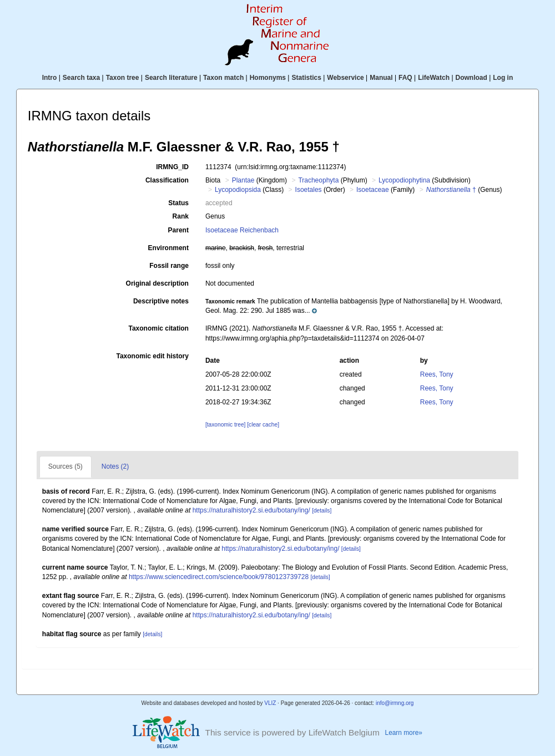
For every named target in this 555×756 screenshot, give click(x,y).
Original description (157, 283)
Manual (381, 78)
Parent (178, 230)
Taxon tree (123, 78)
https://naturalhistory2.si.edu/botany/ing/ (251, 510)
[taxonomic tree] (225, 425)
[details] (322, 511)
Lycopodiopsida (238, 190)
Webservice (345, 78)
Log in (503, 78)
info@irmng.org (395, 703)
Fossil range (169, 266)
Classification (167, 180)
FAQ (405, 78)
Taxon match (223, 78)
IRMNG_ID (172, 167)
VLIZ (270, 703)
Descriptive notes (161, 301)
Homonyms (268, 78)
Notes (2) (115, 466)
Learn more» (404, 733)
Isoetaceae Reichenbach (242, 230)
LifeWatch (434, 78)
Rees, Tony (437, 374)
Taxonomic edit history (152, 356)
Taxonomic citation (158, 328)
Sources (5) (65, 466)
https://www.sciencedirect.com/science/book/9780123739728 (219, 577)
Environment (168, 248)
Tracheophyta (318, 180)
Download (471, 78)
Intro (50, 78)
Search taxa (81, 78)
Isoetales (309, 190)
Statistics (306, 78)
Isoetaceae (373, 190)
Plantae (243, 180)
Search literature (171, 78)
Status (178, 203)
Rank (181, 216)
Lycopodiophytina (404, 180)
